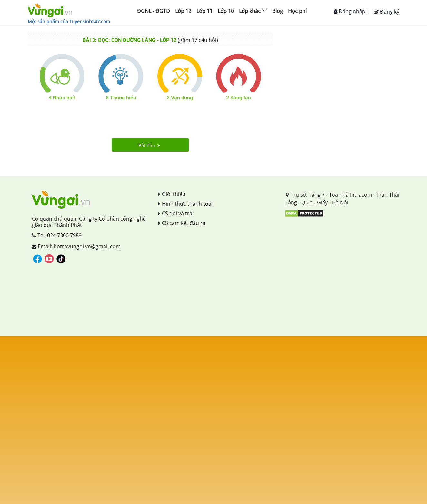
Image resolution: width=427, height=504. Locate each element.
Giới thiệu (172, 194)
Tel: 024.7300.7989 (57, 235)
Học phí (297, 11)
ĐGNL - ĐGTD (154, 11)
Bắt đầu (149, 145)
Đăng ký (387, 12)
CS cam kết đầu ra (182, 223)
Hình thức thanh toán (186, 204)
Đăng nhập (350, 11)
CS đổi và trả (175, 213)
